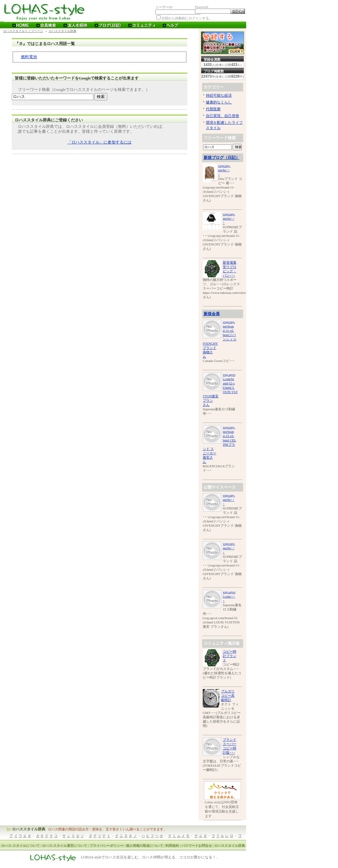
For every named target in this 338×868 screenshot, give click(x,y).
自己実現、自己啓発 (222, 116)
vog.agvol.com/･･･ (229, 596)
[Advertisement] (100, 168)
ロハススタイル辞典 (63, 31)
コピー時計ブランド (230, 656)
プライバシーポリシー (107, 846)
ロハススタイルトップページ (23, 31)
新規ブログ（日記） (222, 158)
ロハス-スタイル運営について (65, 846)
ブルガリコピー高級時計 (228, 696)
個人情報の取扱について (145, 846)
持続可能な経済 (219, 95)
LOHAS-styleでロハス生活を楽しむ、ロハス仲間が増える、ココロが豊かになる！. (149, 858)
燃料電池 (29, 57)
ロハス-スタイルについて (20, 846)
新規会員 (212, 314)
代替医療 (213, 109)
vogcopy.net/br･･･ (224, 170)
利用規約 (172, 846)
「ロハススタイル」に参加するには (100, 142)
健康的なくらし (219, 102)
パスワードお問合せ (197, 846)
